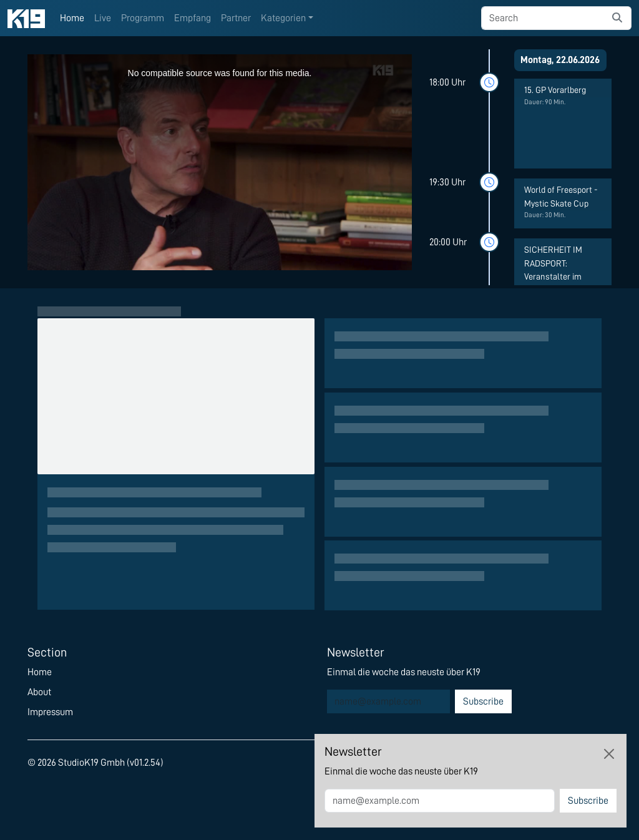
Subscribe (483, 701)
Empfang (193, 18)
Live (103, 18)
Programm (143, 18)
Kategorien (283, 18)
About (39, 692)
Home (72, 18)
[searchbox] (543, 18)
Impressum (50, 712)
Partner (236, 18)
